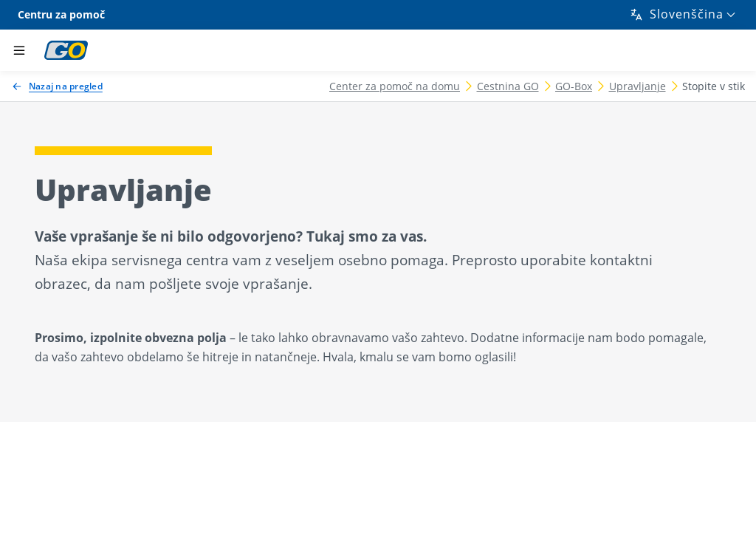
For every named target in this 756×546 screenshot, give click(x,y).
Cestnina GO (508, 86)
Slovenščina (676, 14)
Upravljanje (638, 86)
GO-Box (574, 86)
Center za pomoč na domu (395, 86)
